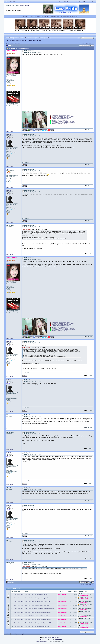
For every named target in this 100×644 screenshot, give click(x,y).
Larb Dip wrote (26, 229)
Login (21, 5)
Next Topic (91, 43)
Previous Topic (84, 43)
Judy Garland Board (19, 594)
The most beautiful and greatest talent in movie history (63, 122)
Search (21, 38)
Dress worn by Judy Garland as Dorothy (60, 118)
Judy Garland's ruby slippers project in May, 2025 (36, 598)
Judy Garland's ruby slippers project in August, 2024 (37, 626)
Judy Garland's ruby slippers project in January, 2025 (37, 605)
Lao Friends (28, 38)
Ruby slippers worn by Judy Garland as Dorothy (62, 117)
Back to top (10, 131)
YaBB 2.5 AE (58, 640)
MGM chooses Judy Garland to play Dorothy (61, 115)
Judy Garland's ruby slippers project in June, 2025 (37, 594)
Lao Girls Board (28, 41)
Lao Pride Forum (10, 41)
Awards (47, 38)
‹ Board (13, 634)
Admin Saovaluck (16, 43)
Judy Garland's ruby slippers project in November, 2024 (38, 619)
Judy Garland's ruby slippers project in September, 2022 (38, 623)
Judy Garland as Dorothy (46, 16)
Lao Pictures (37, 16)
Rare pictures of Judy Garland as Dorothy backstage (63, 121)
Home (11, 38)
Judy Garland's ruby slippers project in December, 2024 (38, 612)
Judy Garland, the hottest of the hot (59, 123)
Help (16, 38)
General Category (19, 41)
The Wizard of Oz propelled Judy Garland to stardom (63, 116)
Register (27, 5)
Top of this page (19, 634)
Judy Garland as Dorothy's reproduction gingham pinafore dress (40, 609)
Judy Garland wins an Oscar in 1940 (59, 120)
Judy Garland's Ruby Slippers (60, 16)
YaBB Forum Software (42, 641)
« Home (8, 634)
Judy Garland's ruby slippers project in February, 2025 (38, 602)
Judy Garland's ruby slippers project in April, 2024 (36, 616)
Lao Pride (25, 16)
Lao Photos (31, 16)
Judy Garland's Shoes (72, 16)
